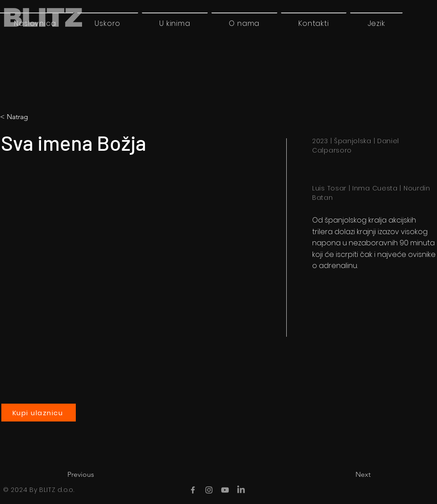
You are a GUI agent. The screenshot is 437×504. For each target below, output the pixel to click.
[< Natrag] (37, 117)
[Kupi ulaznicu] (39, 413)
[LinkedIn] (241, 490)
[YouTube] (225, 490)
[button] (376, 23)
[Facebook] (193, 490)
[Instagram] (209, 490)
